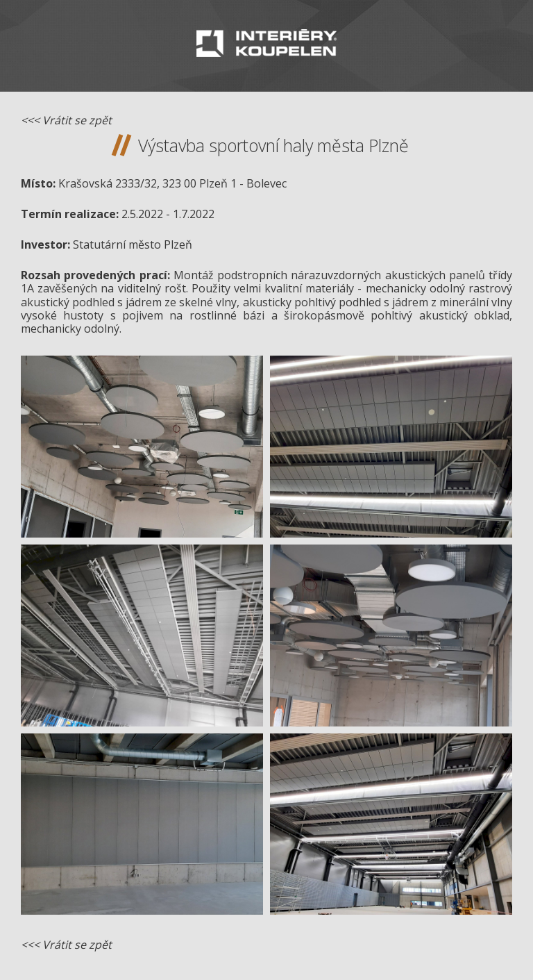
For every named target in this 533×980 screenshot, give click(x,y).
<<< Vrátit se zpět (66, 120)
